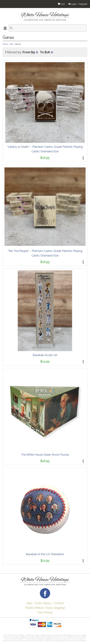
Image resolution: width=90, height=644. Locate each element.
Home (5, 44)
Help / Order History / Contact (45, 603)
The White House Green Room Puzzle (45, 455)
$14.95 (45, 361)
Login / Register (78, 4)
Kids (11, 44)
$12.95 (45, 561)
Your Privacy (45, 612)
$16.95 (45, 158)
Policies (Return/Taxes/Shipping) (45, 608)
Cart (61, 4)
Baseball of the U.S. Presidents (45, 554)
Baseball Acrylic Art (45, 355)
